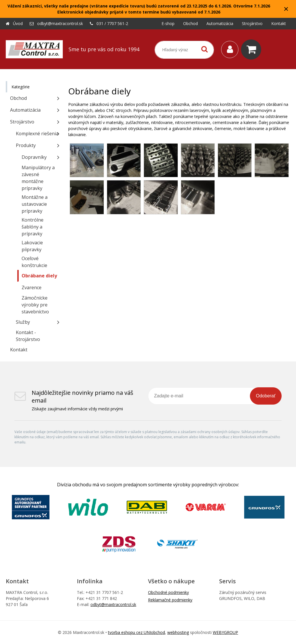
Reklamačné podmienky (170, 600)
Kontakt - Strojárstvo (28, 336)
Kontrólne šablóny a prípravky (33, 227)
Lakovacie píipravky (32, 246)
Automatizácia (25, 110)
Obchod (18, 98)
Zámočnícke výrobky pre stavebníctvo (35, 305)
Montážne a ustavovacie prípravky (35, 204)
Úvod (18, 23)
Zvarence (32, 287)
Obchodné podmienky (168, 592)
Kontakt (19, 350)
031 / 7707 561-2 (112, 23)
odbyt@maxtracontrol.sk (60, 23)
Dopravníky (34, 157)
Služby (23, 322)
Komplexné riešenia (37, 134)
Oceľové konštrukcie (34, 262)
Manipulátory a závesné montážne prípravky (38, 178)
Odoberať (266, 396)
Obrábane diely (39, 276)
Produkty (26, 145)
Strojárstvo (22, 122)
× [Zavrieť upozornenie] (286, 9)
